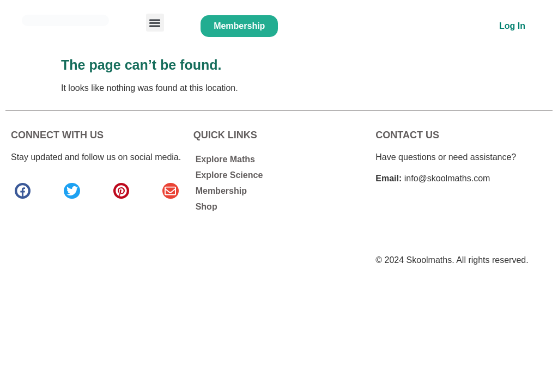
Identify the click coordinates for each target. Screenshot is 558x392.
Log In (512, 26)
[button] (155, 23)
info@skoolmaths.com (447, 178)
